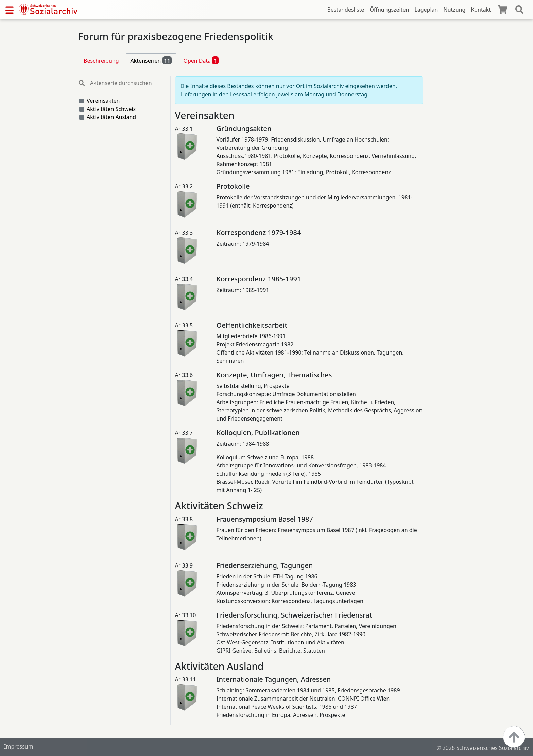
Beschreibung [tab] (101, 61)
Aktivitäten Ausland (111, 117)
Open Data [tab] (201, 60)
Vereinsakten (103, 101)
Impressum (19, 746)
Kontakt (481, 10)
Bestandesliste (346, 10)
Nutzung (454, 10)
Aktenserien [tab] (151, 60)
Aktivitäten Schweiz (111, 109)
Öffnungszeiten (389, 10)
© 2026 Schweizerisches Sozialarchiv (483, 748)
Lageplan (426, 10)
